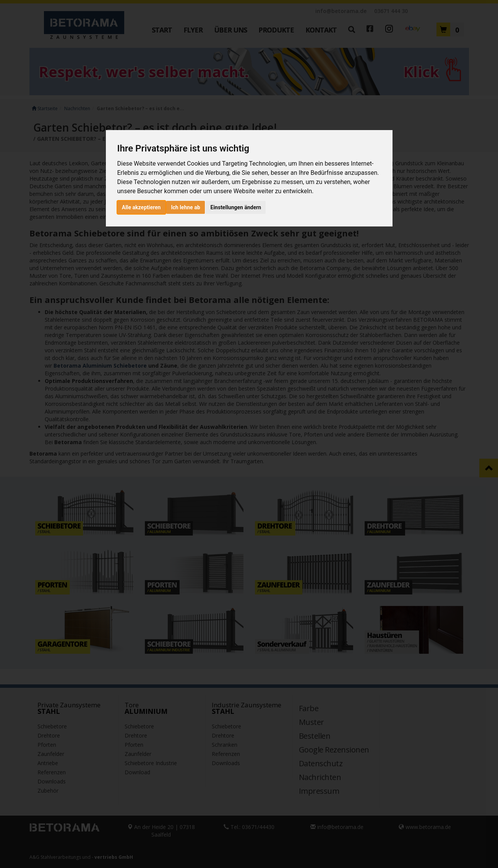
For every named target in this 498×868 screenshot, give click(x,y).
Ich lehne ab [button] (185, 207)
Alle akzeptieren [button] (141, 207)
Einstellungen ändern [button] (236, 207)
